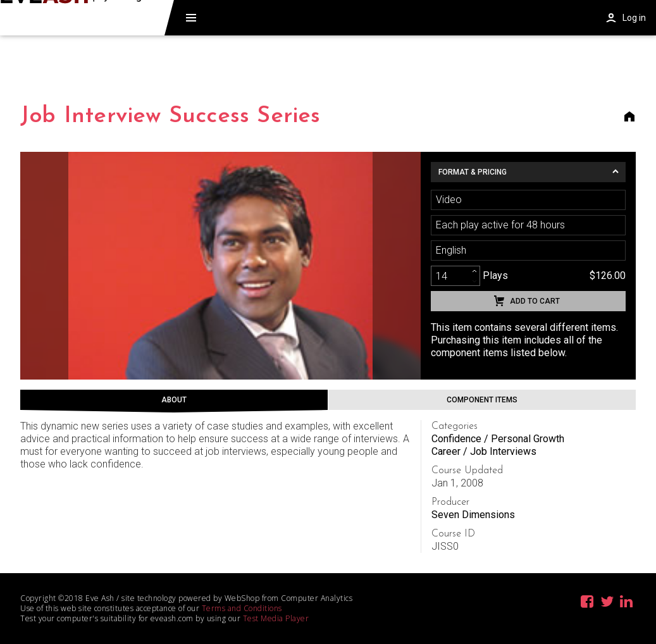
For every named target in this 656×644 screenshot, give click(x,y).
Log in (634, 18)
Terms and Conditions (242, 608)
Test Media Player (276, 618)
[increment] (474, 271)
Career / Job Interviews (484, 451)
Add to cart (535, 301)
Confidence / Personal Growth (498, 439)
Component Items (482, 400)
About (174, 400)
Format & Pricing (473, 172)
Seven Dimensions (473, 515)
